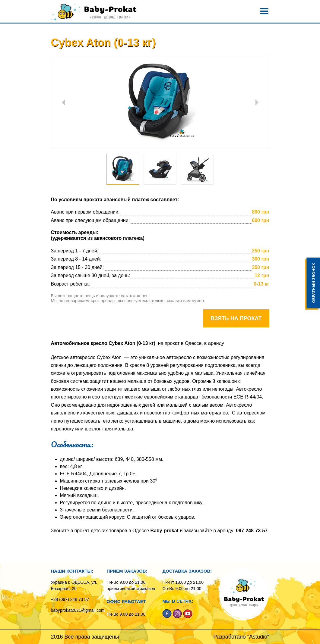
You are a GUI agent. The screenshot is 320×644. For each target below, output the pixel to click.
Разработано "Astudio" (241, 637)
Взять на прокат (236, 318)
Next (257, 102)
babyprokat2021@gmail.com (78, 610)
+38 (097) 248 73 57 (70, 599)
